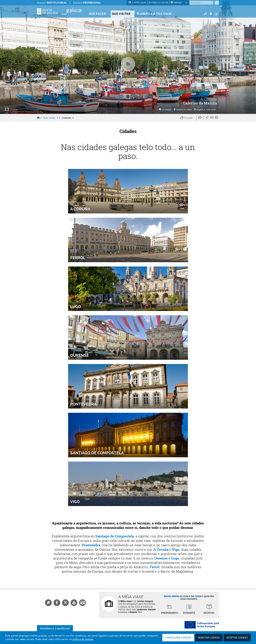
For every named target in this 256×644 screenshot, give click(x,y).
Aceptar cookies (237, 638)
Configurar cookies (178, 638)
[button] (188, 118)
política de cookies (83, 639)
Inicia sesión (171, 596)
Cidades (68, 118)
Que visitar (51, 118)
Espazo (52, 3)
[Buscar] (202, 3)
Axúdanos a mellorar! (55, 628)
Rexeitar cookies (209, 638)
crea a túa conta (192, 596)
